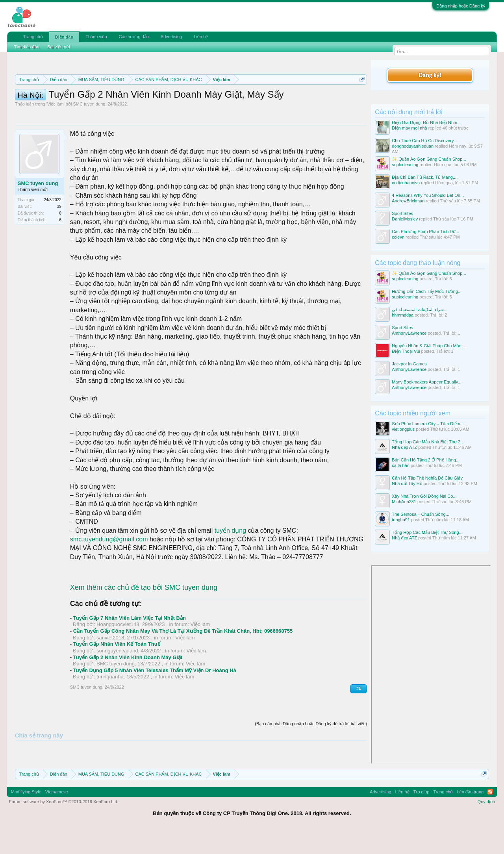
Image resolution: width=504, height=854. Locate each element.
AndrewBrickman (408, 201)
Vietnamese (57, 815)
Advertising (171, 37)
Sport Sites (402, 213)
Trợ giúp (422, 815)
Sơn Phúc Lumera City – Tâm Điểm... (428, 424)
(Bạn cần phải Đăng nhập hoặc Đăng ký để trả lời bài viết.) (311, 759)
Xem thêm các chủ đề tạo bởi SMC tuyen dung (144, 623)
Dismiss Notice (360, 98)
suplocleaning (405, 165)
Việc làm (56, 139)
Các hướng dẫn (134, 37)
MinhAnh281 (404, 502)
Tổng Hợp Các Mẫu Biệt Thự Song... (427, 532)
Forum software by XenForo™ (64, 824)
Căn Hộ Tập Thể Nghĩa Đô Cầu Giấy (427, 478)
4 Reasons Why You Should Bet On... (428, 195)
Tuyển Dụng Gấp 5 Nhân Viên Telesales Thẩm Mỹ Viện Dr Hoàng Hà (155, 706)
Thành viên (96, 37)
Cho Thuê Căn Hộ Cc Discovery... (424, 141)
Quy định (486, 824)
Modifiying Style (26, 815)
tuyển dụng (230, 566)
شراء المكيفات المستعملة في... (420, 309)
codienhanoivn (406, 183)
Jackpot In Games (409, 364)
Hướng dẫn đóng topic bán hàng (125, 107)
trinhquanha (110, 712)
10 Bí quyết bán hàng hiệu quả (232, 107)
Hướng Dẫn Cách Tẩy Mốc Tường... (427, 291)
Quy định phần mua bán (272, 98)
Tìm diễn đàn (27, 47)
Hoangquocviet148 (118, 660)
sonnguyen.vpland (117, 686)
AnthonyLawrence (409, 333)
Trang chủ (33, 37)
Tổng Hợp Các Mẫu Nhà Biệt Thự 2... (428, 442)
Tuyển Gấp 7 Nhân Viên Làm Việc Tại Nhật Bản (130, 653)
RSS (490, 815)
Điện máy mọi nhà (409, 128)
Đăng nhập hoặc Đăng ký (461, 6)
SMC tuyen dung (89, 139)
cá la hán (401, 465)
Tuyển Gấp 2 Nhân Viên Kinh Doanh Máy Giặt (128, 693)
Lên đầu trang (470, 815)
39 (59, 242)
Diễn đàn (64, 37)
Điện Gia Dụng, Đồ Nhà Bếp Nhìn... (426, 122)
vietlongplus (403, 429)
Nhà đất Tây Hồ (407, 484)
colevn (398, 237)
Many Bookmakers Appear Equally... (427, 382)
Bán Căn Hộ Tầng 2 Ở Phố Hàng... (426, 460)
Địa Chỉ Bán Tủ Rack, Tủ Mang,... (425, 177)
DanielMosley (405, 219)
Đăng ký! (430, 75)
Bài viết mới (59, 47)
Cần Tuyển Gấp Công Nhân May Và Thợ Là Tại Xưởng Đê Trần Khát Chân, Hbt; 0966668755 (183, 666)
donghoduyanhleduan (413, 146)
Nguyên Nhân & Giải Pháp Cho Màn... (428, 346)
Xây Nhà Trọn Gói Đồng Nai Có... (424, 496)
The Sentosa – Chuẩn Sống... (421, 514)
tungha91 (401, 520)
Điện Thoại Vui (406, 351)
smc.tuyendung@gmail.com (109, 575)
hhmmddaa (403, 315)
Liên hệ (201, 37)
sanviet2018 (110, 673)
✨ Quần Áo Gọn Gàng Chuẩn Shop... (429, 159)
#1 (359, 724)
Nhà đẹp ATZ (404, 447)
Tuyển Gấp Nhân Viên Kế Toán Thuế (117, 679)
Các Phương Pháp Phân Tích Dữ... (425, 232)
